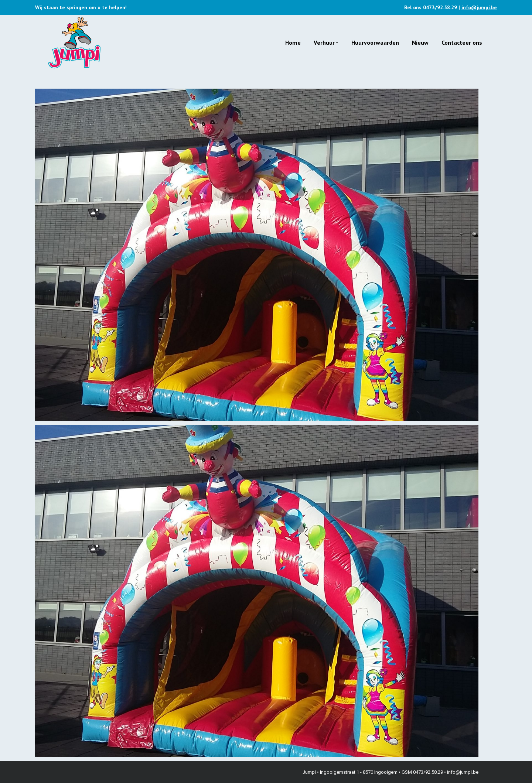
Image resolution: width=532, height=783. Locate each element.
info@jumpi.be (479, 7)
